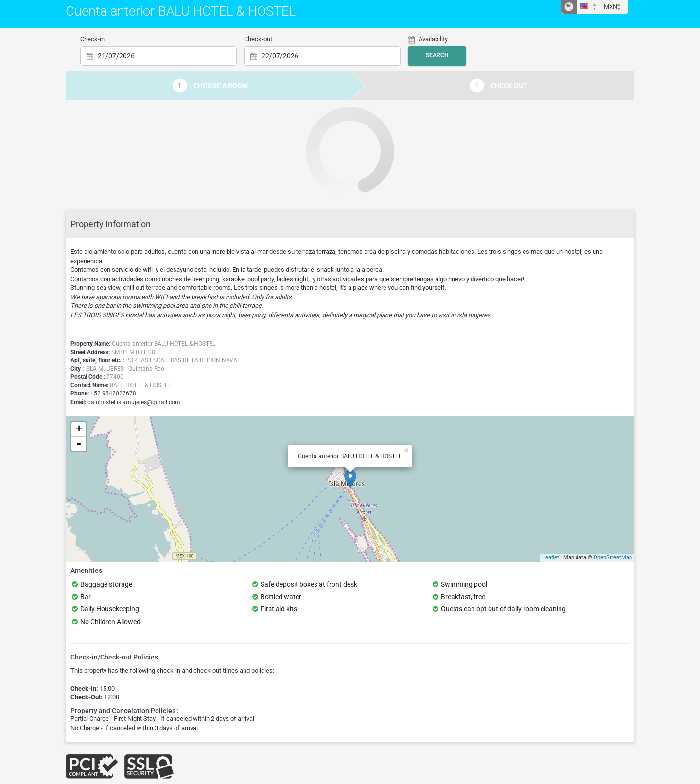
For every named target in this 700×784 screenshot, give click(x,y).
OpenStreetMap (613, 558)
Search (437, 55)
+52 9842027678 (113, 393)
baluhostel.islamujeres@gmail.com (134, 402)
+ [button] (79, 429)
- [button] (79, 444)
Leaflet (551, 558)
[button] (590, 7)
